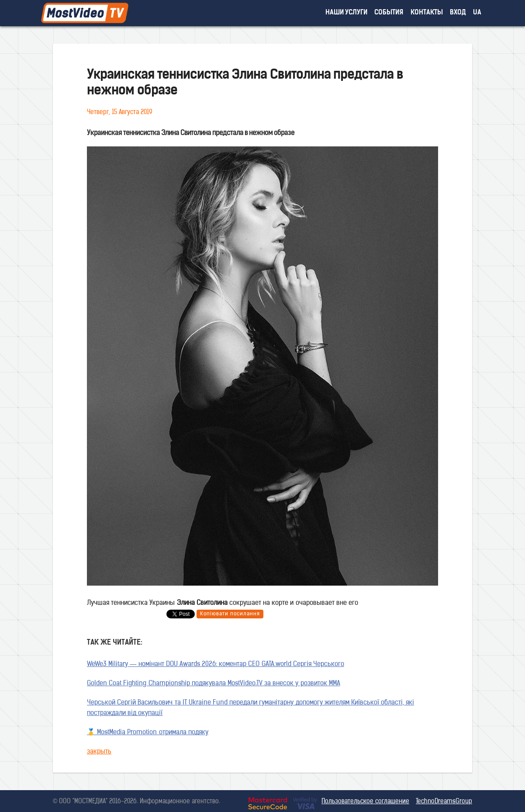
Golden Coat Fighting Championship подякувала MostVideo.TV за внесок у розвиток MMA (214, 684)
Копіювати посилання (230, 614)
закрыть (99, 752)
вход (458, 13)
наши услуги (347, 13)
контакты (427, 13)
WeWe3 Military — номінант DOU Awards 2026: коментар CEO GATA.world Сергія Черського (216, 665)
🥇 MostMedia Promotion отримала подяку (148, 733)
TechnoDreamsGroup (444, 802)
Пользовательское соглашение (365, 802)
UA (477, 13)
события (389, 13)
